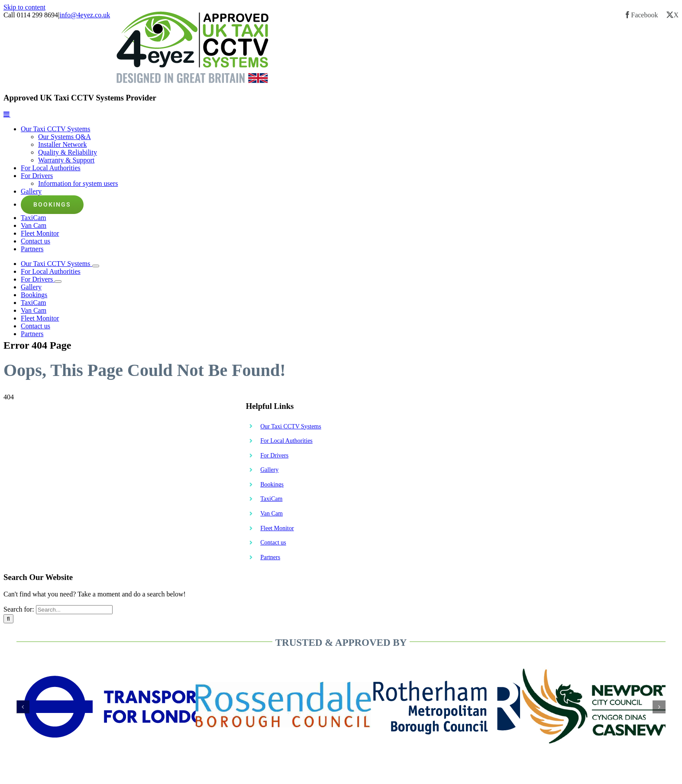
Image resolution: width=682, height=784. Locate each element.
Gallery (269, 470)
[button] (23, 707)
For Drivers (274, 455)
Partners (270, 557)
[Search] (8, 619)
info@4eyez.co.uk (85, 15)
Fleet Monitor (277, 528)
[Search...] (74, 610)
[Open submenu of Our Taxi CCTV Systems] (96, 266)
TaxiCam (271, 499)
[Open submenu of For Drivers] (58, 282)
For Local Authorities (286, 441)
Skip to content (24, 7)
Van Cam (272, 513)
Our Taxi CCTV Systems (291, 426)
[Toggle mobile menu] (7, 114)
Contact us (273, 543)
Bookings (272, 484)
